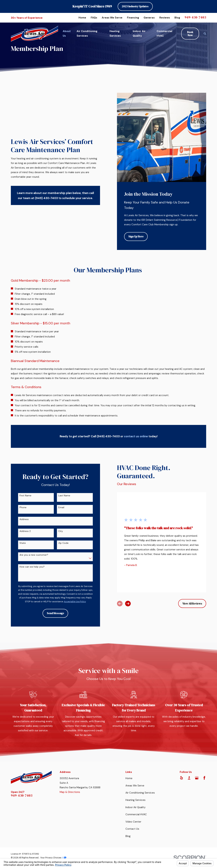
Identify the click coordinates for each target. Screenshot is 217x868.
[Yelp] (181, 778)
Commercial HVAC (136, 814)
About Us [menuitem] (67, 33)
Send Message (52, 613)
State (19, 543)
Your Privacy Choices (53, 858)
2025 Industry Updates (135, 6)
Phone (19, 507)
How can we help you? (28, 567)
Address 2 (21, 531)
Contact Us (132, 829)
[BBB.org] (189, 778)
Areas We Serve (112, 18)
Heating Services (135, 800)
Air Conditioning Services (140, 793)
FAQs (94, 18)
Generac (149, 18)
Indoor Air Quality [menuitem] (139, 33)
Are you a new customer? (30, 555)
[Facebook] (204, 778)
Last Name (60, 496)
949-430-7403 (195, 17)
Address (20, 519)
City (57, 531)
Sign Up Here (136, 236)
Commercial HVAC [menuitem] (164, 33)
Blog (177, 18)
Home (82, 18)
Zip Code (60, 543)
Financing (133, 18)
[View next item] (124, 604)
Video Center (133, 822)
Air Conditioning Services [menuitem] (87, 33)
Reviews (165, 18)
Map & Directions (70, 792)
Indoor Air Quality (135, 807)
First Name (22, 496)
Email (57, 507)
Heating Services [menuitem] (115, 33)
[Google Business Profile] (197, 778)
